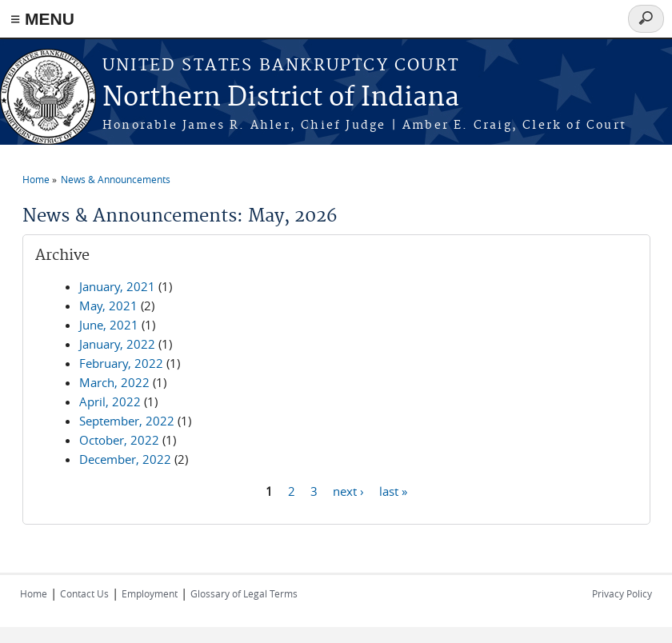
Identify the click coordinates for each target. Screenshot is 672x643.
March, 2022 (114, 382)
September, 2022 (127, 421)
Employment (150, 593)
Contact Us (84, 593)
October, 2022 (119, 440)
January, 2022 (117, 344)
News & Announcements (116, 179)
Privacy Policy (622, 593)
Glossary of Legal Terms (244, 593)
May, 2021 (108, 306)
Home (36, 179)
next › (348, 490)
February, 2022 (121, 363)
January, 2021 (117, 286)
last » (393, 490)
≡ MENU (42, 19)
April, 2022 (110, 401)
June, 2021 (109, 325)
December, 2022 (125, 459)
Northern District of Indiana (281, 98)
